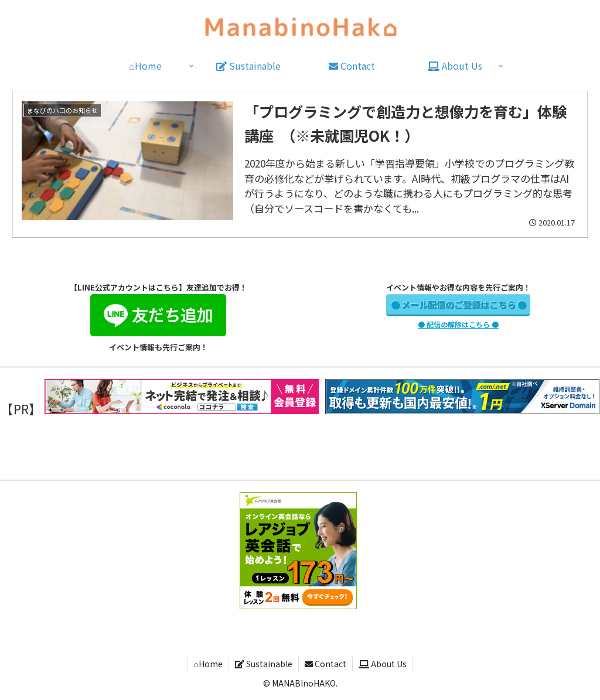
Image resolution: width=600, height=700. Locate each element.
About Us (383, 664)
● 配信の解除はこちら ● (458, 324)
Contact (325, 664)
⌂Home (208, 664)
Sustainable (264, 664)
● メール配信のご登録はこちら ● (458, 304)
